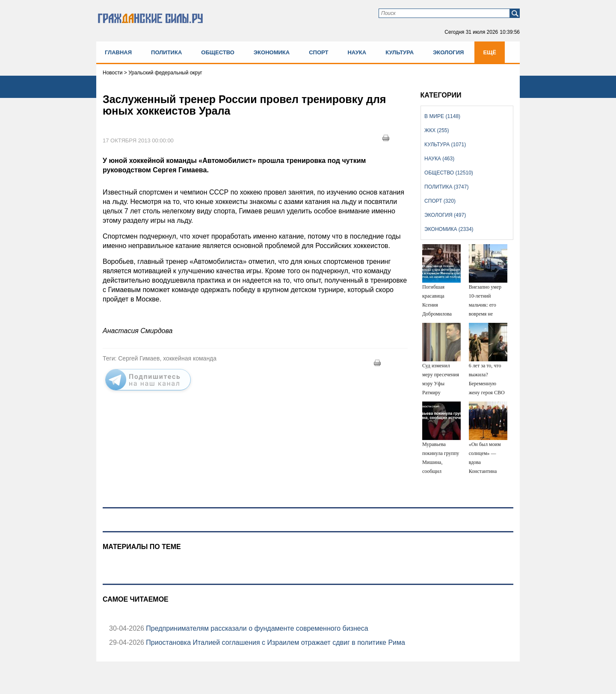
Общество (218, 52)
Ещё (490, 52)
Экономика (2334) (449, 229)
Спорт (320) (440, 201)
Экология (448, 52)
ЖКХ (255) (437, 130)
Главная (118, 52)
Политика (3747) (446, 187)
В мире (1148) (442, 116)
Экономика (272, 52)
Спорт (318, 52)
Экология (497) (445, 215)
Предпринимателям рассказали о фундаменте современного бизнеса (256, 628)
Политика (166, 52)
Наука (357, 52)
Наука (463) (439, 159)
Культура (400, 52)
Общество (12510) (449, 173)
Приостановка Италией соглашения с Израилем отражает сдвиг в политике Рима (275, 642)
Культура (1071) (445, 145)
